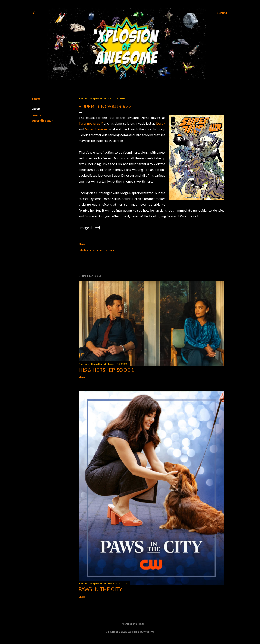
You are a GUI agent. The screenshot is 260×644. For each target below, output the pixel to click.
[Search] (223, 13)
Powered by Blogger (130, 624)
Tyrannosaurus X (91, 123)
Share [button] (36, 98)
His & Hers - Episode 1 (106, 370)
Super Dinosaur (97, 129)
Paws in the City (101, 589)
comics (37, 115)
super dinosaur (42, 120)
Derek (161, 123)
